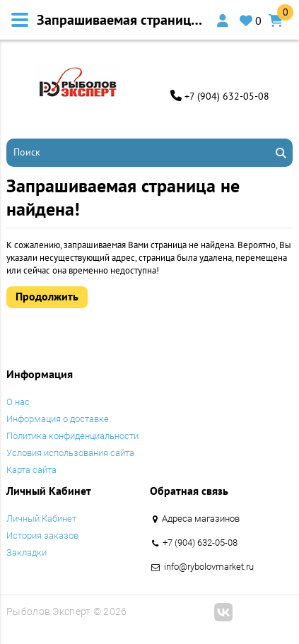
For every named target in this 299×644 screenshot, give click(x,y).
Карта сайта (31, 470)
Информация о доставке (58, 419)
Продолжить (47, 296)
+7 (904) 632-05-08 (227, 96)
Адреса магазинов (201, 519)
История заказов (42, 535)
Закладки (27, 552)
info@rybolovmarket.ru (209, 567)
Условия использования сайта (70, 453)
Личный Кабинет (41, 519)
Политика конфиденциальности (72, 436)
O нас (18, 402)
